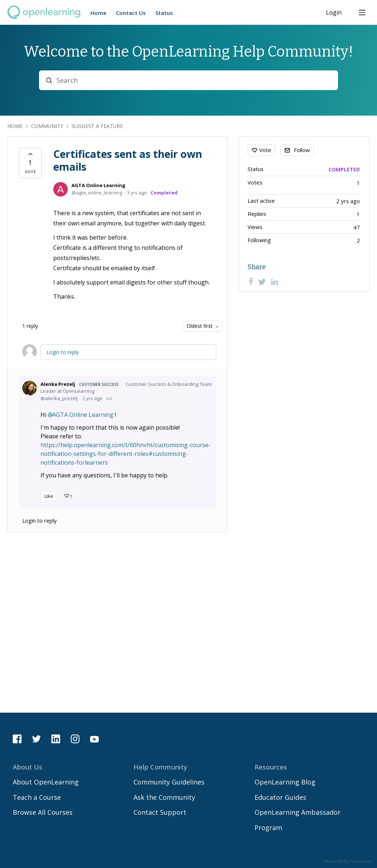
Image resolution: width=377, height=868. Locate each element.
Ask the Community (164, 797)
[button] (30, 163)
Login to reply (63, 352)
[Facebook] (251, 282)
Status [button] (164, 13)
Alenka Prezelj (81, 384)
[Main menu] (362, 12)
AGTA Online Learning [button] (83, 415)
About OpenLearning (46, 782)
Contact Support (160, 812)
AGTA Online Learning (98, 185)
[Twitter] (262, 282)
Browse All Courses (43, 812)
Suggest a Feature (97, 126)
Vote (265, 150)
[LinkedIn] (275, 282)
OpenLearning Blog (285, 782)
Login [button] (334, 13)
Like (49, 496)
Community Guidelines (169, 782)
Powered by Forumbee (348, 862)
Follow (302, 150)
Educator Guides (280, 797)
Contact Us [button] (131, 13)
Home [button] (98, 13)
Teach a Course (37, 797)
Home (15, 126)
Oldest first (200, 326)
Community (47, 126)
